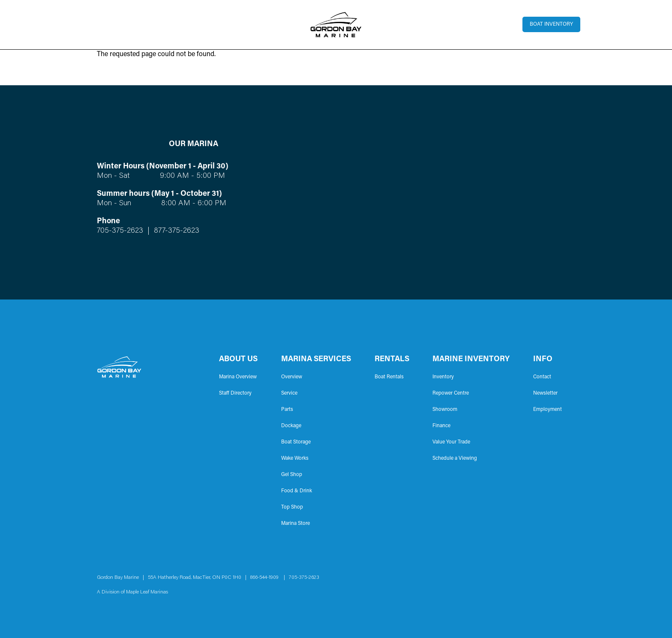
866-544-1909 (266, 578)
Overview (292, 377)
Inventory (443, 377)
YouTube (571, 585)
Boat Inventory (551, 24)
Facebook (543, 585)
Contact (542, 377)
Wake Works (295, 458)
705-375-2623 (120, 231)
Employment (547, 410)
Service (289, 393)
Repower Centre (451, 393)
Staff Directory (235, 393)
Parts (287, 410)
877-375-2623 (175, 231)
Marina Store (295, 524)
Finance (441, 426)
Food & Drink (297, 491)
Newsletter (545, 393)
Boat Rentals (389, 377)
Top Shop (292, 507)
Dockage (291, 426)
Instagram (557, 585)
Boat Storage (296, 442)
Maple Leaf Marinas (147, 592)
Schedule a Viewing (455, 458)
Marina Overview (238, 377)
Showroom (445, 410)
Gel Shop (292, 475)
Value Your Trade (451, 442)
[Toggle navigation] (97, 24)
